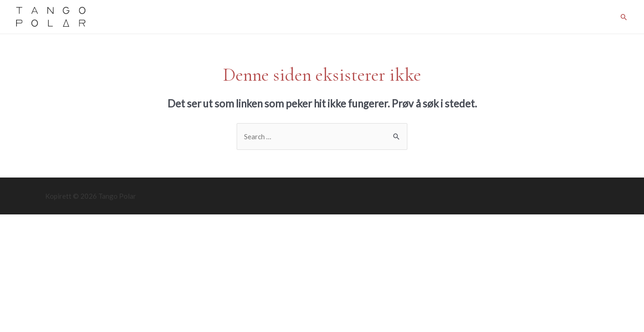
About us (590, 17)
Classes (192, 17)
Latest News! (403, 17)
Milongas (355, 17)
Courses (313, 17)
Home (157, 17)
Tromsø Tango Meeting (473, 17)
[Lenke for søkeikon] (624, 17)
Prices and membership (252, 17)
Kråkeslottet (543, 17)
